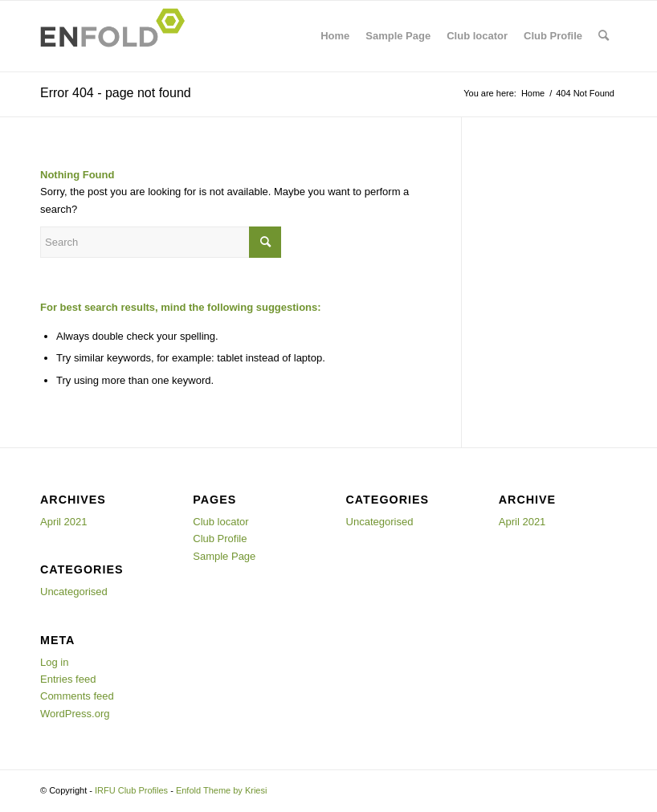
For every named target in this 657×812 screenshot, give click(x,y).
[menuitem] (604, 36)
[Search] (604, 36)
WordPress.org (75, 714)
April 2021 (64, 522)
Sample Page (398, 36)
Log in (54, 662)
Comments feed (77, 696)
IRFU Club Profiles (131, 790)
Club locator (477, 36)
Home (335, 36)
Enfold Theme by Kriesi (222, 790)
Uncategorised (74, 592)
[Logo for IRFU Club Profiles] (117, 36)
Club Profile (553, 36)
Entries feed (68, 679)
